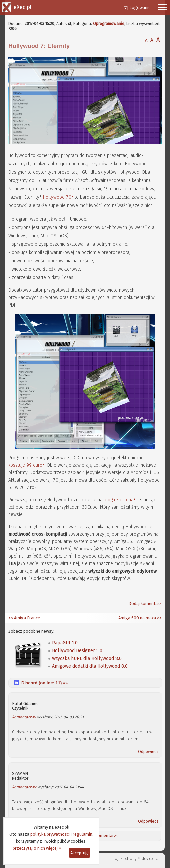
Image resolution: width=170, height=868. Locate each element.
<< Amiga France (24, 618)
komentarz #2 (24, 787)
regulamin (82, 834)
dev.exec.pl (152, 859)
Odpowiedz (148, 752)
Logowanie (140, 8)
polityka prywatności (50, 834)
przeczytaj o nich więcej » (37, 848)
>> (159, 618)
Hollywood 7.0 (57, 197)
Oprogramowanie (109, 24)
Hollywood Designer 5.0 (77, 651)
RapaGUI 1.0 (65, 643)
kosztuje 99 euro (25, 465)
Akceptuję (79, 853)
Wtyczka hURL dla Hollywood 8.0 (87, 658)
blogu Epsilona (118, 500)
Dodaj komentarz (145, 603)
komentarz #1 (24, 717)
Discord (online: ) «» (44, 683)
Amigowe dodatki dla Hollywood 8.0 (90, 666)
